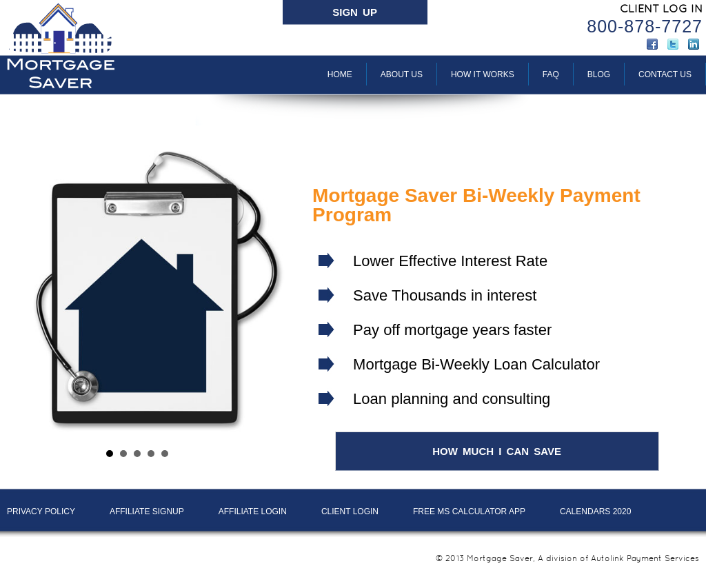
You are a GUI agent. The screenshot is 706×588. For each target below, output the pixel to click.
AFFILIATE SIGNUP (147, 511)
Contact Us (665, 74)
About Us (402, 74)
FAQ (551, 74)
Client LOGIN (350, 511)
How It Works (483, 74)
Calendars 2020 (595, 511)
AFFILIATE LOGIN (253, 511)
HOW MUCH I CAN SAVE (497, 451)
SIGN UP (355, 12)
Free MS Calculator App (469, 511)
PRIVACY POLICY (41, 511)
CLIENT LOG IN (661, 9)
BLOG (599, 74)
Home (340, 74)
